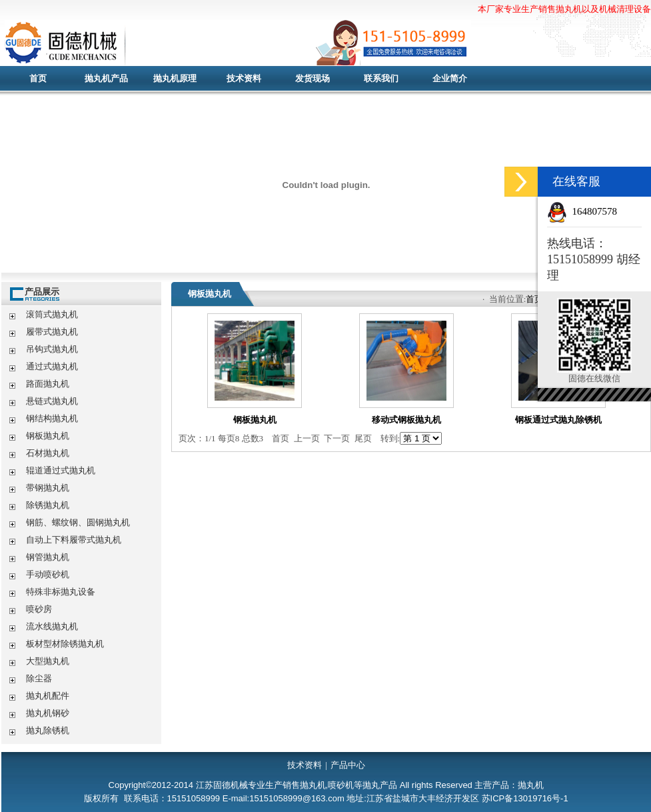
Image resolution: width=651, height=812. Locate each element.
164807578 (595, 211)
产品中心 (348, 765)
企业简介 (450, 78)
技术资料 (244, 78)
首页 (38, 78)
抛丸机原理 (175, 78)
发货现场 (313, 78)
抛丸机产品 (106, 78)
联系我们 (381, 78)
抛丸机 (265, 43)
